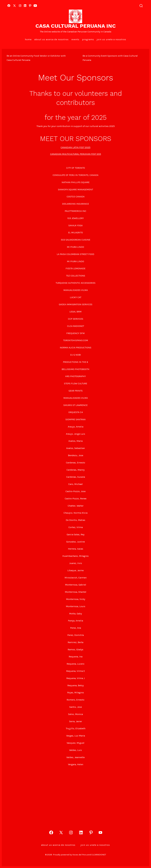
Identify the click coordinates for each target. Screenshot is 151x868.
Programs (88, 39)
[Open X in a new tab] (14, 6)
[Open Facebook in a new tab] (9, 6)
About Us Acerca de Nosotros (51, 39)
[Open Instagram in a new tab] (20, 6)
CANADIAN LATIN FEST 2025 (75, 147)
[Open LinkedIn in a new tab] (25, 6)
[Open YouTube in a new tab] (35, 6)
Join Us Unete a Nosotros (111, 39)
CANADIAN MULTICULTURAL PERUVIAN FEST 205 (76, 154)
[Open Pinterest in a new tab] (30, 6)
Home (28, 39)
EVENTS (75, 39)
